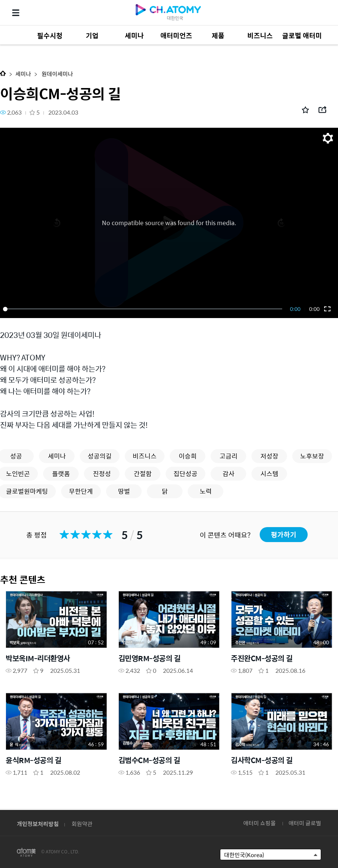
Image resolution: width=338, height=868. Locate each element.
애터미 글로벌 (305, 823)
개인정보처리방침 (38, 824)
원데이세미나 (57, 74)
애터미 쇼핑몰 (259, 823)
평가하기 (284, 534)
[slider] (144, 309)
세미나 (23, 74)
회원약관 (82, 824)
